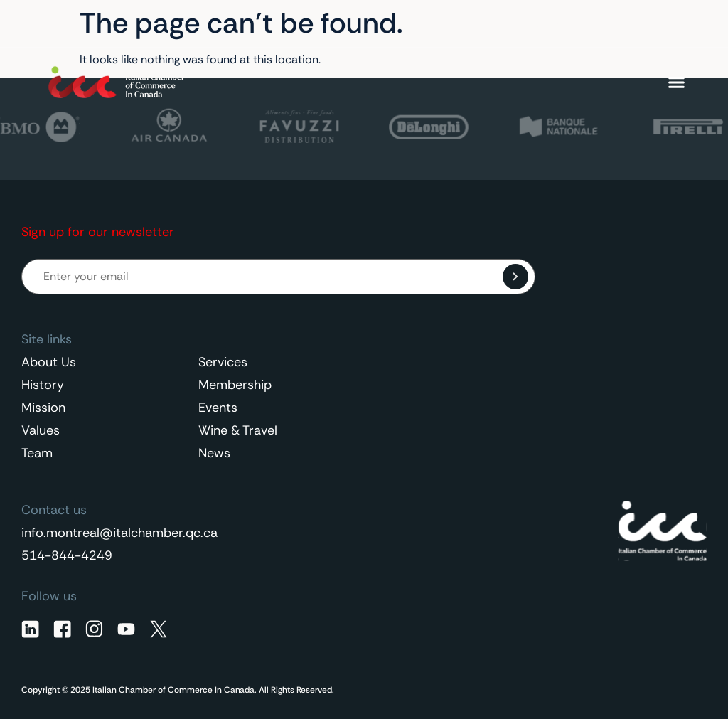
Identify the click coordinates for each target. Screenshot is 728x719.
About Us (49, 362)
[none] (649, 23)
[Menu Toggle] (676, 82)
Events (218, 408)
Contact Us (557, 24)
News (214, 453)
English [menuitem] (642, 23)
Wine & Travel (238, 430)
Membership (235, 385)
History (43, 385)
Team (37, 453)
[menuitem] (649, 23)
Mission (43, 408)
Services (223, 362)
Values (41, 430)
